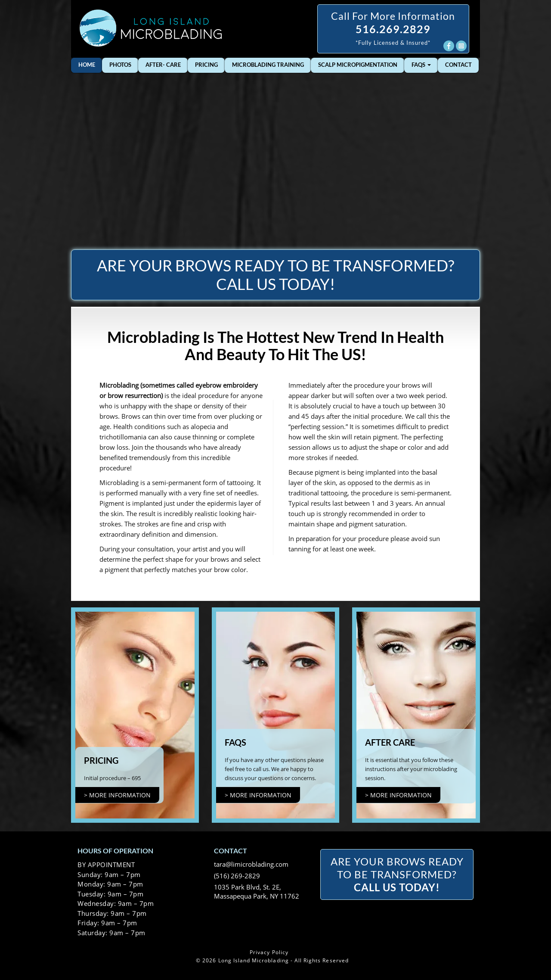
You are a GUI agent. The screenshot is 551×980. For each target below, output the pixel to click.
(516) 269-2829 (237, 876)
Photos (120, 65)
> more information (117, 795)
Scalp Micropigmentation (358, 65)
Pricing (206, 65)
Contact (458, 65)
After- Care (163, 65)
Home (87, 65)
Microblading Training (268, 65)
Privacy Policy (269, 952)
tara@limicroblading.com (251, 864)
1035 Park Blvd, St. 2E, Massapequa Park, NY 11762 (257, 891)
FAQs (421, 65)
